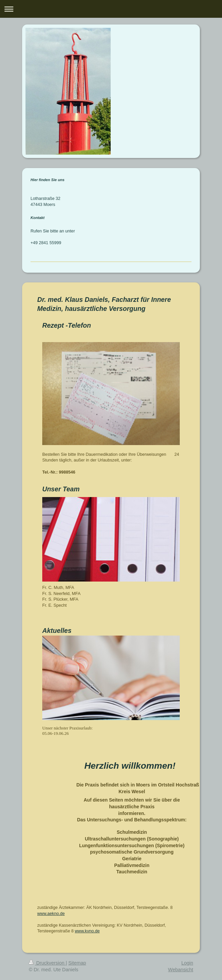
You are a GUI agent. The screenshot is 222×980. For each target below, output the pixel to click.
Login (187, 963)
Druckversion (47, 963)
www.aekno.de (51, 914)
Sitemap (77, 963)
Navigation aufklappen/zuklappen (111, 9)
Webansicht (181, 970)
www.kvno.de (87, 931)
